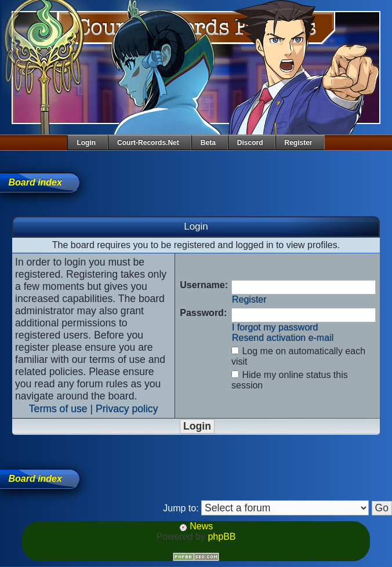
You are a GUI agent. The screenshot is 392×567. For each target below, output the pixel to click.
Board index (35, 182)
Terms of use (58, 409)
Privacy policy (127, 409)
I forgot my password (275, 327)
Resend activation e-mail (283, 338)
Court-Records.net (148, 143)
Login (86, 143)
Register (299, 143)
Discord (250, 143)
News (196, 526)
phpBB (222, 537)
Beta (208, 143)
